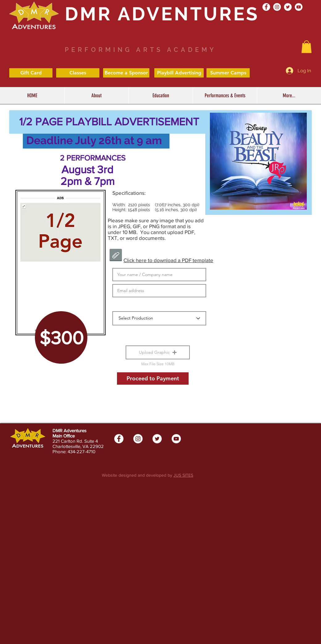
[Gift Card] (31, 73)
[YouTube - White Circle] (299, 7)
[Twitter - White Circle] (288, 7)
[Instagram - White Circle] (277, 7)
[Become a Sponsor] (126, 73)
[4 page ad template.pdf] (116, 256)
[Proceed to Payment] (153, 378)
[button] (160, 96)
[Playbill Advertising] (179, 73)
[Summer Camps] (228, 73)
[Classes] (78, 73)
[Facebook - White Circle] (266, 7)
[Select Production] (159, 318)
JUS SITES (183, 475)
